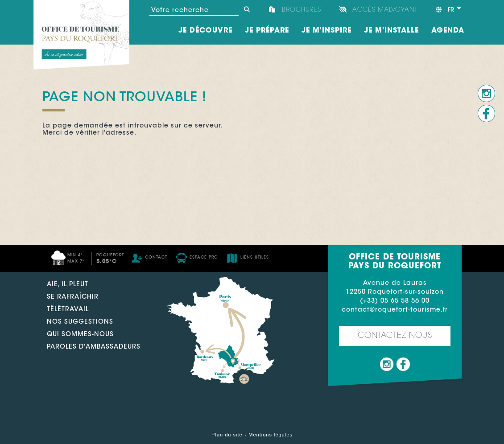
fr (445, 10)
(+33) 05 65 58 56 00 (395, 301)
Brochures (302, 10)
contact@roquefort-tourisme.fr (395, 310)
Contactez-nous (395, 336)
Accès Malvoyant (385, 10)
